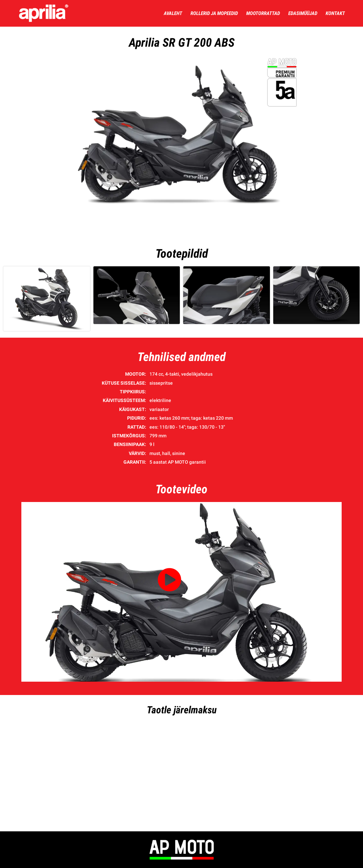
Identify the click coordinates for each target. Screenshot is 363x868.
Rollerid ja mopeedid (214, 13)
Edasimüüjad (303, 13)
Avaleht (173, 13)
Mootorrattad (263, 13)
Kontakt (335, 13)
